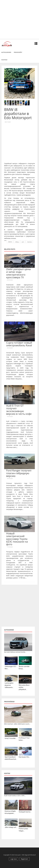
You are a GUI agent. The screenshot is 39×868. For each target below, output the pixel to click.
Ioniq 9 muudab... (11, 738)
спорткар (29, 242)
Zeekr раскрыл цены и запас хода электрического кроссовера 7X (19, 273)
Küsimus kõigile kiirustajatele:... (10, 812)
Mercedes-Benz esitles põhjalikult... (24, 687)
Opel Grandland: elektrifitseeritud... (11, 758)
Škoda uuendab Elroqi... (24, 668)
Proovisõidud (9, 702)
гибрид (17, 242)
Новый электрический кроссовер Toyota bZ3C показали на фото (17, 539)
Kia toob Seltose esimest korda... (15, 652)
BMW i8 (10, 242)
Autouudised (6, 52)
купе (23, 242)
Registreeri (25, 859)
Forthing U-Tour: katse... (24, 739)
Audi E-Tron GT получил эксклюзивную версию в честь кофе (19, 410)
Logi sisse (14, 859)
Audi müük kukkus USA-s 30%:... (15, 796)
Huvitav (4, 60)
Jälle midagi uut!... (11, 827)
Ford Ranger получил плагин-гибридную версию (19, 473)
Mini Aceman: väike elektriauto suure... (17, 724)
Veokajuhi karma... (25, 812)
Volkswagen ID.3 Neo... (10, 668)
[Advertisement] (19, 19)
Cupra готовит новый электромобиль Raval (19, 344)
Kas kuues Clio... (24, 757)
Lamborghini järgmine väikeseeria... (9, 685)
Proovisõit (18, 52)
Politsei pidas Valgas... (23, 830)
